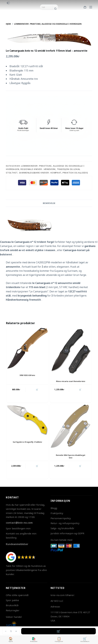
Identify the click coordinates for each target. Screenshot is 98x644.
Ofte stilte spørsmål (17, 595)
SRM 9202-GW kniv (27, 375)
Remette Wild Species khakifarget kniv (71, 456)
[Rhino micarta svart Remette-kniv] (71, 351)
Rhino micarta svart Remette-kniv (71, 381)
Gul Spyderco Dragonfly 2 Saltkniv (27, 442)
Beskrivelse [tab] (49, 203)
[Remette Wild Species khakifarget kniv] (71, 427)
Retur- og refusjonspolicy (65, 523)
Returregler (13, 610)
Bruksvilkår (12, 605)
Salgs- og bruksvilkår (62, 528)
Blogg (54, 508)
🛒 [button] (37, 389)
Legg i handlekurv (58, 631)
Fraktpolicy (57, 513)
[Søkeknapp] (55, 9)
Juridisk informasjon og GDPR (67, 533)
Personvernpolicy (61, 518)
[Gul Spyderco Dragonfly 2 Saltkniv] (27, 420)
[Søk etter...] (46, 7)
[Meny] (91, 7)
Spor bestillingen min (18, 528)
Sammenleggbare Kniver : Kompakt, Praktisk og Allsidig (53, 173)
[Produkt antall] (11, 631)
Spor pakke (12, 600)
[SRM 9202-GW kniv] (27, 349)
